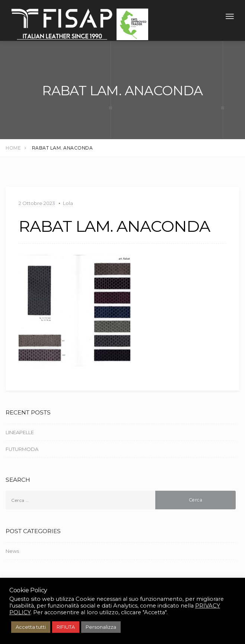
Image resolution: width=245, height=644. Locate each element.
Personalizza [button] (101, 627)
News (12, 551)
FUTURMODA (22, 449)
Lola (68, 203)
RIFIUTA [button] (66, 627)
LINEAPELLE (20, 432)
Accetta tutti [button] (31, 627)
